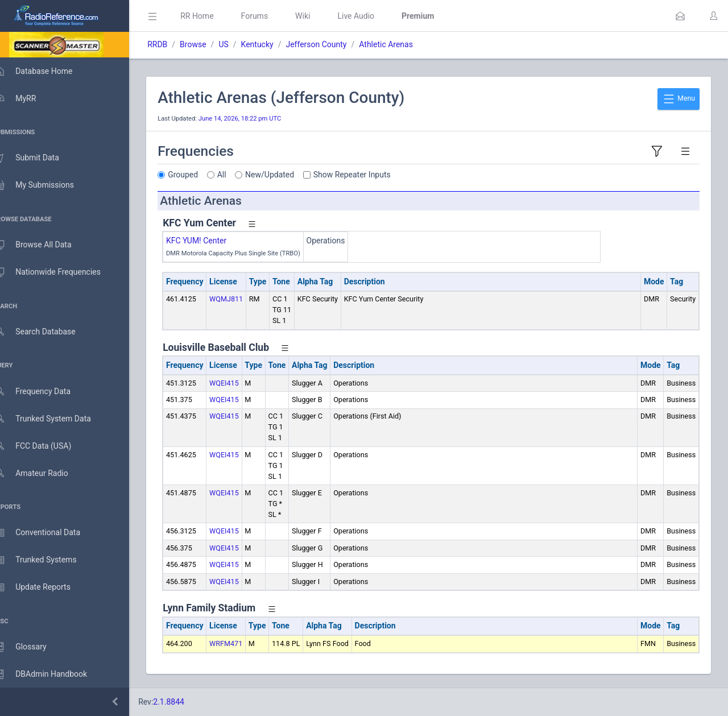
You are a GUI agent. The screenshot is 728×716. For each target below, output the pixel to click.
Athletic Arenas (402, 44)
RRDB (174, 44)
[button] (680, 16)
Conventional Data (48, 533)
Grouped (199, 175)
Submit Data (38, 158)
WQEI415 (241, 383)
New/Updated (286, 175)
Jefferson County (332, 44)
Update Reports (44, 587)
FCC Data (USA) (44, 446)
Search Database (46, 332)
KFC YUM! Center (213, 241)
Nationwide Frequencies (59, 272)
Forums (271, 16)
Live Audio (372, 16)
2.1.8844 (185, 702)
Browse (209, 44)
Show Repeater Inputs (369, 175)
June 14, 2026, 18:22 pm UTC (256, 119)
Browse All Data (44, 245)
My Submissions (45, 185)
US (240, 44)
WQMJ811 (243, 299)
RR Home (213, 16)
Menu (679, 99)
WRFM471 (242, 643)
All (238, 175)
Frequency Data (44, 392)
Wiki (319, 16)
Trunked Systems (46, 560)
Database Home (44, 71)
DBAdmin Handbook (52, 674)
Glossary (31, 647)
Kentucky (273, 44)
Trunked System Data (54, 419)
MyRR (26, 98)
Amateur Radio (42, 473)
